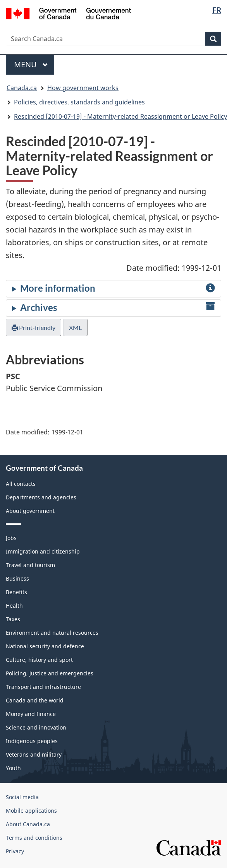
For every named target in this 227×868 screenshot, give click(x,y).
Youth (13, 768)
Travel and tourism (30, 565)
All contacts (21, 484)
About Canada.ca (28, 824)
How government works (83, 88)
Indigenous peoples (32, 741)
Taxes (13, 619)
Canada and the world (35, 700)
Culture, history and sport (39, 660)
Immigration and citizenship (43, 551)
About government (30, 511)
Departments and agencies (41, 497)
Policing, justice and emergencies (50, 673)
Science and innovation (36, 727)
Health (14, 606)
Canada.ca (22, 88)
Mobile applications (31, 811)
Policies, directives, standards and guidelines (79, 102)
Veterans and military (34, 754)
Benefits (16, 592)
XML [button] (75, 327)
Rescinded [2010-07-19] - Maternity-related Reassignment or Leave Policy (120, 116)
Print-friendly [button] (34, 327)
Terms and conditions (34, 838)
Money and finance (31, 714)
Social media (22, 797)
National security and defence (45, 646)
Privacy (15, 851)
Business (17, 578)
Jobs (11, 538)
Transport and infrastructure (43, 687)
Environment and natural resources (52, 633)
